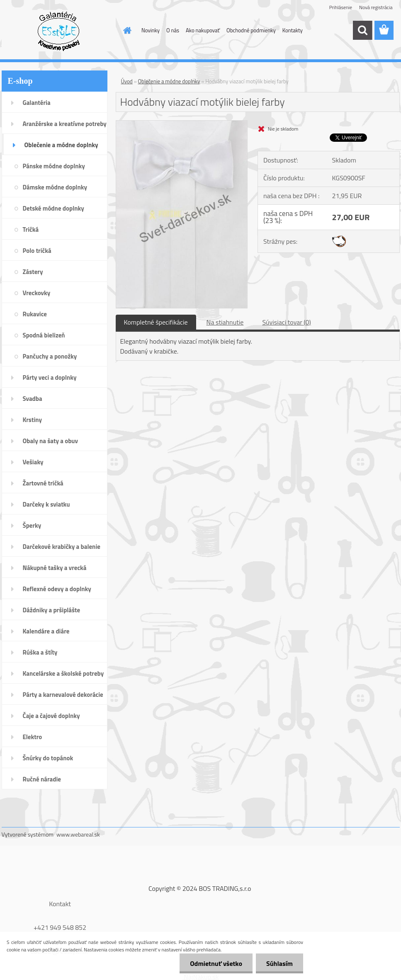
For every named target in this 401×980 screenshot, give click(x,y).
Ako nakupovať (203, 30)
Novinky (151, 30)
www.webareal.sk (78, 834)
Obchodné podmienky (251, 30)
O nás (173, 30)
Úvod (127, 81)
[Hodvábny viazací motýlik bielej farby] (182, 124)
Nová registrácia (376, 7)
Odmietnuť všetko (216, 963)
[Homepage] (126, 30)
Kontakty (293, 30)
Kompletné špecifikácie (156, 322)
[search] (362, 30)
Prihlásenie (341, 7)
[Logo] (59, 31)
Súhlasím (279, 963)
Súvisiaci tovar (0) (286, 322)
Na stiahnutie (225, 322)
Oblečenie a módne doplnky (169, 81)
